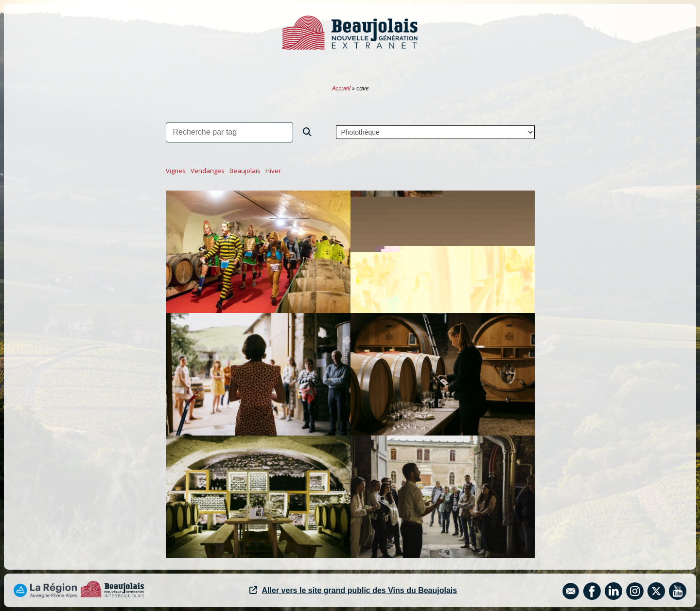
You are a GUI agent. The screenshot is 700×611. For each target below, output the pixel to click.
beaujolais (245, 171)
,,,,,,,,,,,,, (435, 132)
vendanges (208, 171)
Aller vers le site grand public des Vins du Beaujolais (353, 590)
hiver (273, 171)
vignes (176, 171)
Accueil (341, 88)
